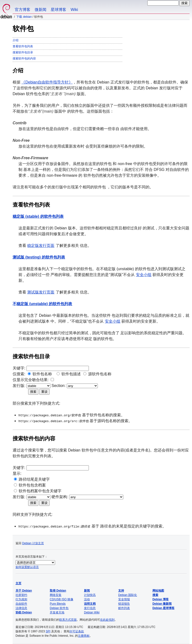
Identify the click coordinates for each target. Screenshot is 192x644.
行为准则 (21, 599)
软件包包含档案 (32, 485)
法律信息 (21, 608)
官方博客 (23, 10)
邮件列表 (124, 608)
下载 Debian (24, 17)
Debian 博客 (161, 599)
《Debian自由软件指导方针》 (47, 82)
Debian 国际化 (128, 595)
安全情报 (124, 599)
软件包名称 (42, 374)
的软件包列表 (38, 216)
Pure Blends (58, 604)
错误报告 (124, 604)
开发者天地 (57, 612)
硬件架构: (60, 497)
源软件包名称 (100, 374)
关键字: (19, 368)
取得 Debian (58, 591)
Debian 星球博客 (163, 608)
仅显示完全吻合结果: (31, 380)
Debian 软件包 (59, 608)
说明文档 (90, 604)
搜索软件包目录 (23, 52)
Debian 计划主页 (33, 543)
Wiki (74, 10)
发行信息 (90, 608)
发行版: (19, 386)
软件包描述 (71, 374)
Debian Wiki (92, 612)
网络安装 (56, 595)
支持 (121, 591)
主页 (18, 583)
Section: (58, 386)
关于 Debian (24, 591)
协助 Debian (24, 612)
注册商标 (84, 636)
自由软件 (21, 604)
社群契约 (21, 595)
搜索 (155, 595)
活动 (87, 599)
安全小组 (144, 275)
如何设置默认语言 (27, 567)
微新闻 (41, 10)
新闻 (87, 591)
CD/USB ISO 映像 (62, 599)
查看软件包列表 (23, 46)
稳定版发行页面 (41, 246)
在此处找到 (107, 620)
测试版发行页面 (41, 292)
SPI (48, 631)
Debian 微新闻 (162, 604)
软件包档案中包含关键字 (40, 491)
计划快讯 (90, 595)
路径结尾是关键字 (34, 479)
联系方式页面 (68, 620)
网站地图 (158, 591)
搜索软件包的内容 (24, 59)
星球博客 (58, 10)
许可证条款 (77, 631)
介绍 (16, 40)
